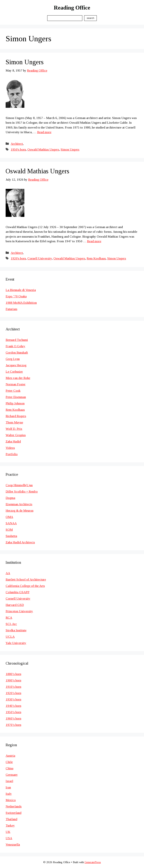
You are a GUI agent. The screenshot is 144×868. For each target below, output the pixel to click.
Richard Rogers (16, 416)
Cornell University (40, 258)
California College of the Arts (25, 586)
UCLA (10, 637)
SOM (9, 530)
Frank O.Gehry (15, 346)
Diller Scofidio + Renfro (22, 492)
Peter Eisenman (16, 397)
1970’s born (13, 725)
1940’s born (13, 706)
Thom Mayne (14, 422)
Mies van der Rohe (18, 378)
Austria (10, 756)
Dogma (10, 498)
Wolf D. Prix (14, 429)
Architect (17, 144)
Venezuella (13, 845)
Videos (10, 448)
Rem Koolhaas (96, 258)
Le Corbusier (14, 372)
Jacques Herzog (16, 365)
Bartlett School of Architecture (26, 580)
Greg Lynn (13, 359)
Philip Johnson (15, 403)
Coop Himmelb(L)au (19, 485)
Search (90, 18)
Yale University (16, 643)
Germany (12, 775)
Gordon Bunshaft (17, 353)
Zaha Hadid (13, 441)
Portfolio (12, 454)
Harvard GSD (15, 605)
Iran (8, 787)
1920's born (18, 258)
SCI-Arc (11, 624)
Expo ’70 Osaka (16, 296)
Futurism (11, 309)
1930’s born (13, 699)
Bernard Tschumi (17, 340)
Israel (9, 781)
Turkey (10, 826)
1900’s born (13, 680)
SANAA (11, 523)
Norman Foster (16, 384)
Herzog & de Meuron (19, 511)
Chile (9, 762)
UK (8, 832)
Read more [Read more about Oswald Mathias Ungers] (94, 241)
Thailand (11, 819)
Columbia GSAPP (18, 592)
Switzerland (13, 813)
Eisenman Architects (19, 504)
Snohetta (11, 536)
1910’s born (13, 687)
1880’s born (13, 674)
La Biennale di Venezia (21, 290)
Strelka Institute (16, 630)
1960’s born (13, 718)
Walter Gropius (16, 435)
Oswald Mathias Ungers (43, 150)
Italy (9, 794)
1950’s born (13, 712)
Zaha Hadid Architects (20, 542)
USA (9, 838)
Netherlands (14, 806)
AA (8, 573)
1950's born (18, 150)
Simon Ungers (25, 62)
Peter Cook (13, 391)
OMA (9, 517)
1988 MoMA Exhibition (21, 303)
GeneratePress (93, 862)
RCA (9, 618)
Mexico (11, 800)
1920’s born (13, 693)
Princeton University (19, 611)
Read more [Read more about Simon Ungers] (44, 132)
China (9, 768)
